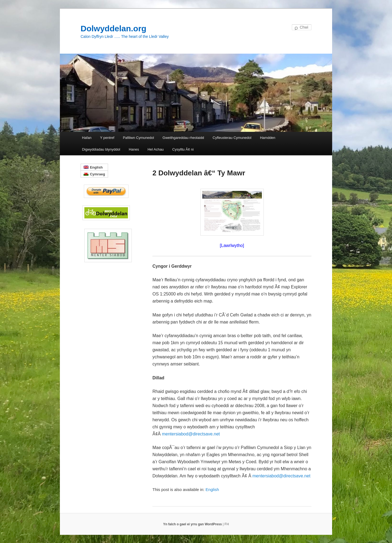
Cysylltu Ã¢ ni (183, 149)
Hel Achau (156, 149)
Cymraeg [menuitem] (97, 174)
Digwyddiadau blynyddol (101, 149)
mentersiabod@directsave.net (191, 434)
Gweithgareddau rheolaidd (183, 138)
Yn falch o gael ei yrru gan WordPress (193, 524)
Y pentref (107, 138)
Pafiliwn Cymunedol (138, 138)
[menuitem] (212, 489)
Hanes (134, 149)
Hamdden (268, 138)
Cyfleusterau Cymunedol (232, 138)
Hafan (87, 138)
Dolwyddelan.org (114, 28)
